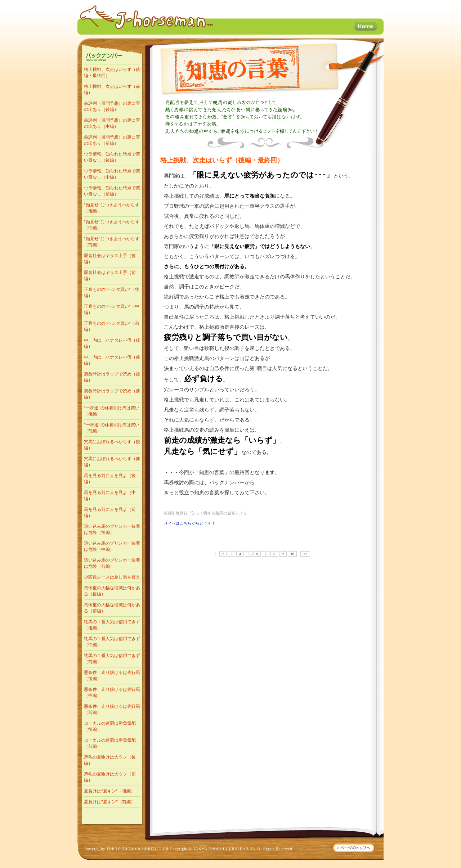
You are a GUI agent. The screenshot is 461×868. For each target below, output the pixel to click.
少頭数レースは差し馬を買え (112, 577)
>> (305, 554)
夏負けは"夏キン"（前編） (109, 802)
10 (292, 554)
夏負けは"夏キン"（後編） (109, 791)
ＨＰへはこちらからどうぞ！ (190, 523)
